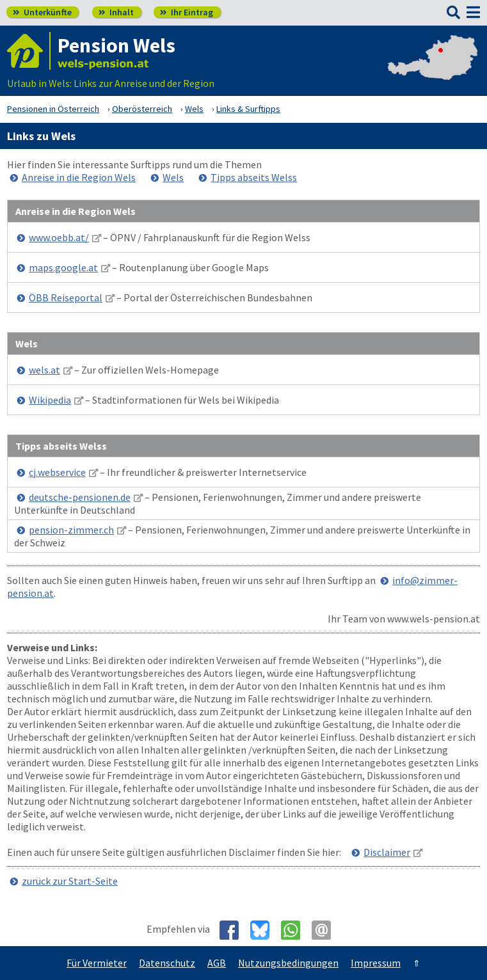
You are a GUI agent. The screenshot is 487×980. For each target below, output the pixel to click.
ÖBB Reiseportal (66, 297)
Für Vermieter (97, 963)
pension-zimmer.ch (71, 530)
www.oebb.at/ (59, 237)
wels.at (44, 370)
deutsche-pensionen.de (80, 497)
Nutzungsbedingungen (288, 963)
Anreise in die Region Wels (79, 177)
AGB (217, 963)
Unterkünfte (42, 12)
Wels (173, 177)
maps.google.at (63, 267)
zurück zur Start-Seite (70, 881)
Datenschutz (167, 963)
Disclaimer (387, 852)
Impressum (376, 963)
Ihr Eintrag (187, 12)
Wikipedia (50, 400)
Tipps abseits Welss (254, 177)
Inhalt (116, 12)
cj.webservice (57, 472)
